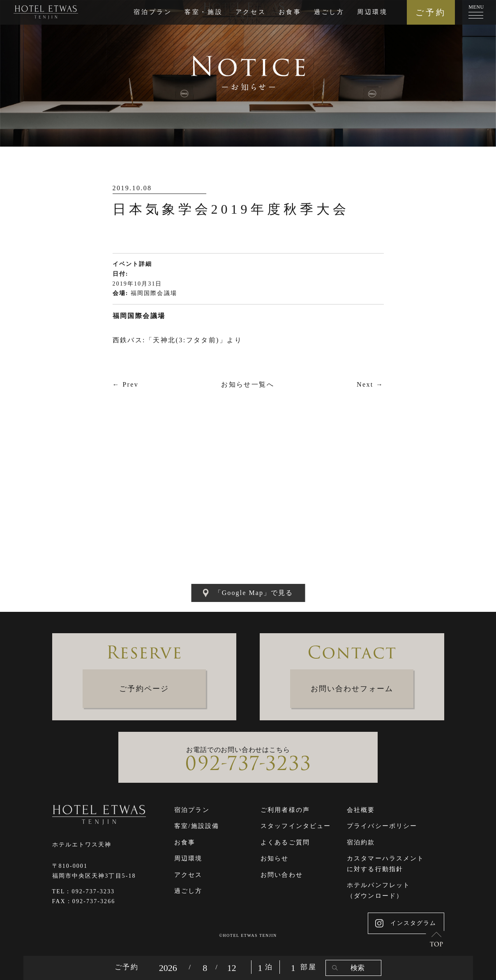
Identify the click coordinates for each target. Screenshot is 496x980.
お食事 (290, 12)
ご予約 (431, 12)
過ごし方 (329, 12)
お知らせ (275, 858)
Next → (370, 384)
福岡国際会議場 (154, 293)
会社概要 (361, 810)
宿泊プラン (153, 12)
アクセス (251, 12)
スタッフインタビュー (296, 826)
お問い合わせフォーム (352, 689)
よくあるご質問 (285, 842)
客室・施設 (204, 12)
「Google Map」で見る (248, 593)
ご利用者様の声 (285, 810)
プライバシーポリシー (382, 826)
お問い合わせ (282, 875)
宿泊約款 (361, 842)
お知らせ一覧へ (248, 384)
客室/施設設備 (197, 826)
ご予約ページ (144, 689)
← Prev (126, 384)
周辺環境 (373, 12)
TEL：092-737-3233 (84, 891)
